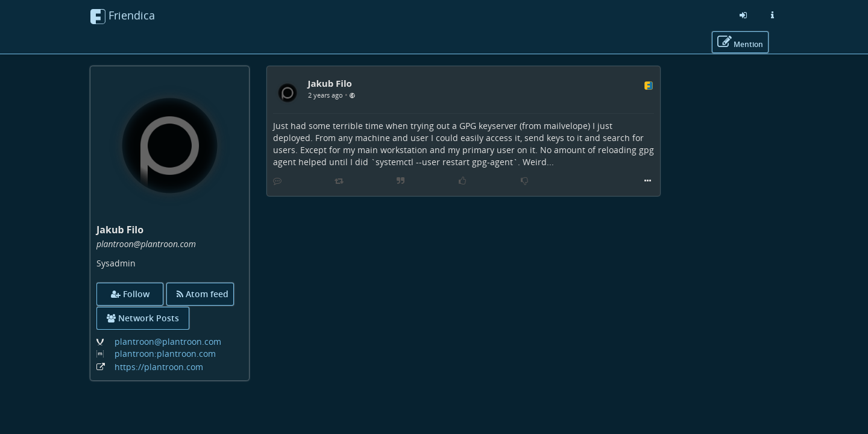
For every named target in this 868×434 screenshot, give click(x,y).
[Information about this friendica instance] (772, 15)
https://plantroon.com (159, 367)
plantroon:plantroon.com (165, 354)
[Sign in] (743, 15)
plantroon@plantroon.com (168, 341)
